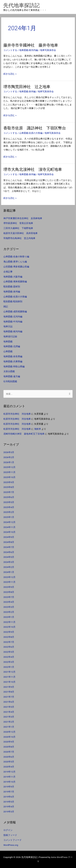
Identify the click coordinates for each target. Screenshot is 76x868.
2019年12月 (9, 772)
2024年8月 (9, 542)
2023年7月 (9, 597)
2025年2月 (9, 512)
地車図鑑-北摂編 (12, 346)
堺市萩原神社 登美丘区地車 (18, 223)
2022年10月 (9, 627)
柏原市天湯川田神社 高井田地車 (21, 233)
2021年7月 (9, 697)
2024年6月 (9, 552)
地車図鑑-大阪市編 (13, 277)
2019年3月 (9, 812)
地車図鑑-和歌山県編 (14, 366)
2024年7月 (9, 547)
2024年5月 (9, 557)
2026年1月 (9, 462)
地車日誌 (8, 326)
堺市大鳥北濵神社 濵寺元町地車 (33, 169)
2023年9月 (9, 587)
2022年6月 (9, 647)
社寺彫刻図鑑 (10, 381)
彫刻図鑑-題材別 (12, 287)
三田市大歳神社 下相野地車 (18, 228)
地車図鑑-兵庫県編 (13, 361)
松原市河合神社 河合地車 (17, 414)
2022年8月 (9, 637)
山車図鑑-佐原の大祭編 (31, 133)
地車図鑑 (8, 341)
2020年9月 (9, 742)
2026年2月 (9, 457)
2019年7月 (9, 792)
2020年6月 (9, 757)
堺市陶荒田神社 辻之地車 (27, 87)
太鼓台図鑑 (9, 371)
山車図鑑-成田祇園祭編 (15, 311)
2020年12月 (9, 732)
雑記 (6, 306)
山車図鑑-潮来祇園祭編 (15, 281)
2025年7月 (9, 492)
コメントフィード (13, 840)
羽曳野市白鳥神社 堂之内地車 (19, 238)
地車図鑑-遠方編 (12, 376)
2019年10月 (9, 782)
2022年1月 (9, 667)
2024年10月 (9, 532)
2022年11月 (9, 622)
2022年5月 (9, 652)
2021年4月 (9, 712)
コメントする (10, 50)
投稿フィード (10, 835)
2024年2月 (9, 567)
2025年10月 (9, 477)
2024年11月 (9, 527)
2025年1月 (9, 517)
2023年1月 (9, 617)
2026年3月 (9, 452)
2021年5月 (9, 707)
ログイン (8, 830)
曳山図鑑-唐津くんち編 (15, 262)
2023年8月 (9, 592)
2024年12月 (9, 522)
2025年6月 (9, 497)
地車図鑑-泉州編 (28, 91)
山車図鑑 (8, 351)
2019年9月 (9, 787)
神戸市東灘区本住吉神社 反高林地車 (23, 218)
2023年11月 (9, 582)
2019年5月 (9, 802)
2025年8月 (9, 487)
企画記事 (8, 272)
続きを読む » (10, 74)
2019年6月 (9, 797)
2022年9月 (9, 632)
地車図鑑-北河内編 (13, 317)
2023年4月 (9, 602)
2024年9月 (9, 537)
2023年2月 (9, 612)
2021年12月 (9, 672)
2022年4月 (9, 657)
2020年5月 (9, 762)
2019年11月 (9, 777)
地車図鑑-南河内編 (29, 50)
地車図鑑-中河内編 (13, 322)
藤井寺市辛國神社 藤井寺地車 (31, 45)
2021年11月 (9, 677)
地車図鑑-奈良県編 (13, 356)
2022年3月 (9, 662)
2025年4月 (9, 507)
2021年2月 (9, 722)
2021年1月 (9, 727)
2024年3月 (9, 562)
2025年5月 (9, 502)
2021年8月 (9, 692)
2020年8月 (9, 747)
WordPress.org (11, 845)
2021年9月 (9, 687)
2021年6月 (9, 702)
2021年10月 (9, 682)
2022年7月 (9, 642)
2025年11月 (9, 472)
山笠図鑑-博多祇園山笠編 (16, 267)
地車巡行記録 (10, 336)
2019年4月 (9, 807)
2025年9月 (9, 482)
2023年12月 (9, 577)
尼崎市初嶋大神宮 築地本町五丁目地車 (24, 434)
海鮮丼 (38, 429)
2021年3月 (9, 717)
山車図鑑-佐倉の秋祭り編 (16, 257)
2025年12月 (9, 467)
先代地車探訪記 (21, 5)
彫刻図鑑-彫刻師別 (13, 301)
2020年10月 (9, 737)
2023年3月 (9, 607)
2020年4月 (9, 767)
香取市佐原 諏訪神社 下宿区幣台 (35, 128)
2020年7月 (9, 752)
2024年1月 (9, 572)
